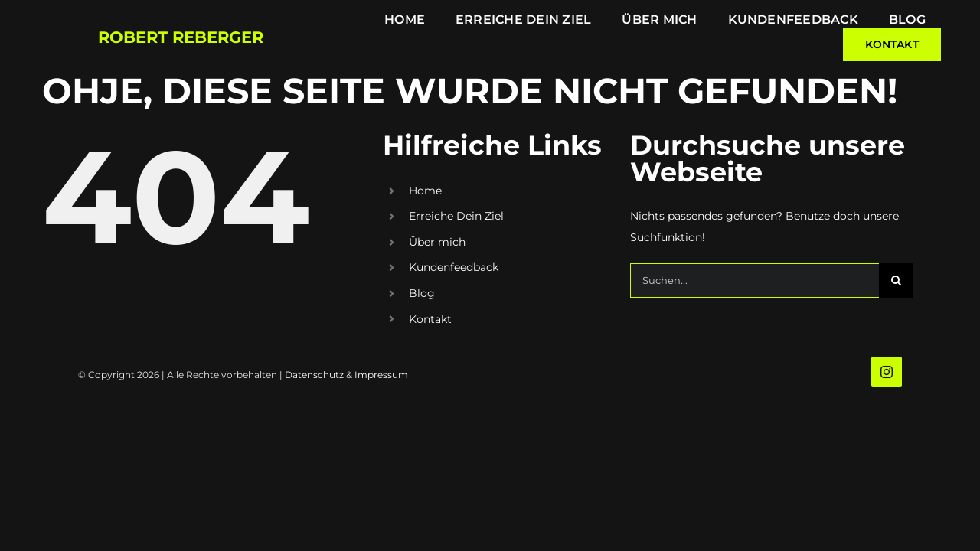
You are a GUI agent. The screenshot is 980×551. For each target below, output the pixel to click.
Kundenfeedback (454, 267)
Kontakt (430, 319)
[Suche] (896, 280)
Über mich (437, 242)
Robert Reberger (181, 37)
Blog (422, 293)
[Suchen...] (755, 280)
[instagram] (887, 372)
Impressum (381, 375)
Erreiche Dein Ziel (456, 216)
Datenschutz (314, 375)
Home (425, 191)
